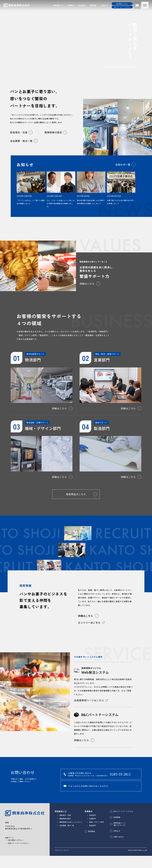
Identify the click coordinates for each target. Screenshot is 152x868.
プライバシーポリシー (62, 862)
